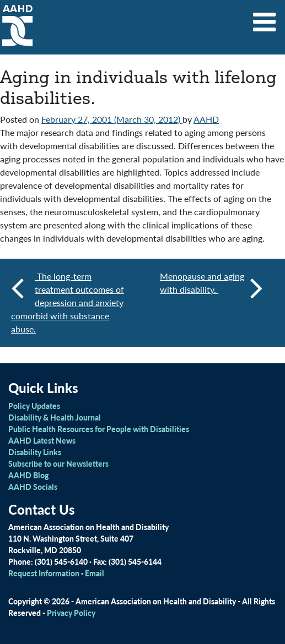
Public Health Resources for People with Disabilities (99, 429)
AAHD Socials (33, 487)
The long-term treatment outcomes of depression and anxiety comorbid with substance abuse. (68, 302)
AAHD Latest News (42, 440)
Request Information (44, 573)
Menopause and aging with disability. (211, 287)
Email (95, 573)
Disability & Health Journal (55, 417)
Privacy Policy (71, 613)
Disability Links (35, 452)
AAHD (206, 119)
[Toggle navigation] (265, 18)
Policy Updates (34, 406)
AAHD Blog (28, 475)
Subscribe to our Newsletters (58, 463)
